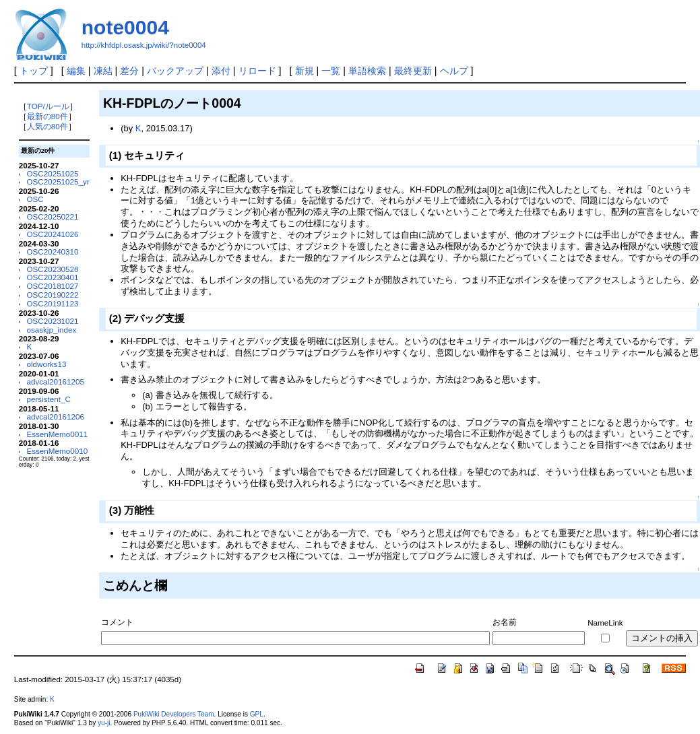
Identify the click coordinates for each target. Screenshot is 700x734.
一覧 (331, 71)
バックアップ (175, 71)
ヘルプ (454, 71)
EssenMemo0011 (57, 434)
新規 (305, 71)
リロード (257, 71)
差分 (129, 71)
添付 (221, 71)
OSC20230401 (52, 277)
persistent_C (48, 399)
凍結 (103, 71)
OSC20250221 (52, 216)
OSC (35, 199)
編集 (76, 71)
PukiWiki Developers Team (174, 714)
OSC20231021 (52, 321)
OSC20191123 (52, 303)
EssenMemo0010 (57, 451)
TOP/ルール (48, 106)
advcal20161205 (55, 381)
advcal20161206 (55, 416)
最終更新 (413, 71)
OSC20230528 (52, 269)
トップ (34, 71)
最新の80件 (47, 116)
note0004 (125, 27)
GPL (257, 714)
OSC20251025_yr (58, 181)
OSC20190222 (52, 295)
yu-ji (104, 723)
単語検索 (367, 71)
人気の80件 (47, 126)
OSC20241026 (52, 234)
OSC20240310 (52, 252)
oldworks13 (46, 364)
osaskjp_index (51, 330)
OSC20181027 (52, 286)
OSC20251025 (52, 173)
